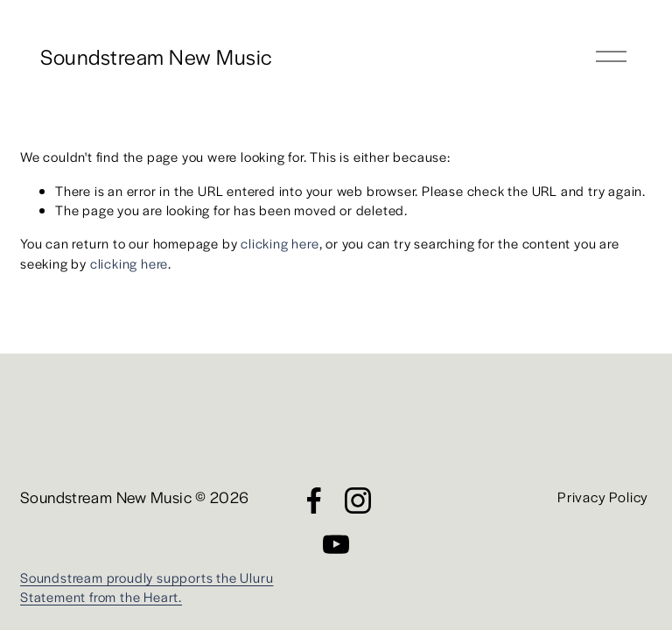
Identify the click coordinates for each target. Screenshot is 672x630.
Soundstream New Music (156, 56)
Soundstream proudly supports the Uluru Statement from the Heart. (147, 587)
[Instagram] (358, 500)
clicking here (280, 243)
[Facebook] (314, 500)
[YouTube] (336, 544)
